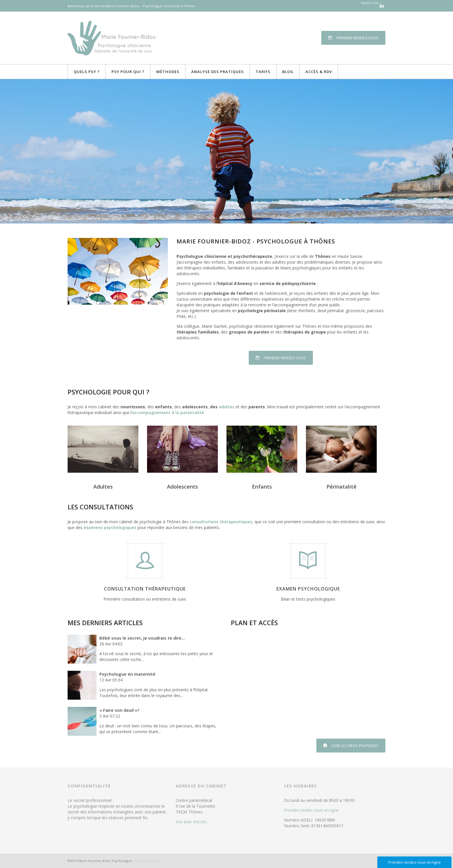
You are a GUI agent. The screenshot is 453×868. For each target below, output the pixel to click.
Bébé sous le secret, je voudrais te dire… (142, 638)
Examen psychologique (308, 589)
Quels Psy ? (87, 72)
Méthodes (168, 72)
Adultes (103, 487)
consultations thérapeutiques (221, 522)
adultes (227, 407)
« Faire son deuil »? (119, 710)
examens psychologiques (110, 527)
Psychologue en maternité (127, 674)
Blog (288, 72)
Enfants (262, 487)
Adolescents (182, 487)
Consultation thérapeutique (145, 589)
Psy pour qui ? (128, 72)
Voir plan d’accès (191, 822)
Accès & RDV (319, 72)
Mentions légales (148, 861)
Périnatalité (341, 487)
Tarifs (263, 72)
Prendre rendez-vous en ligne (311, 810)
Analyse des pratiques (218, 72)
